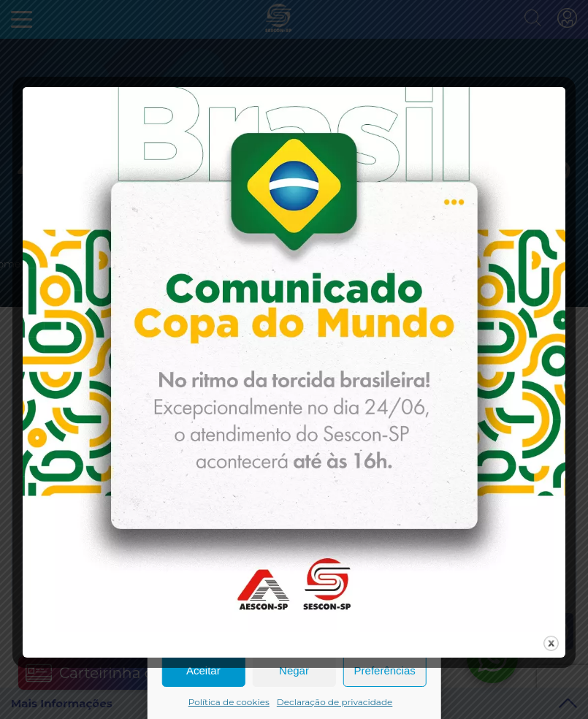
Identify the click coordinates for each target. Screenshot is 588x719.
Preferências (385, 670)
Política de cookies (229, 702)
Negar (294, 670)
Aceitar (203, 670)
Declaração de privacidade (335, 702)
